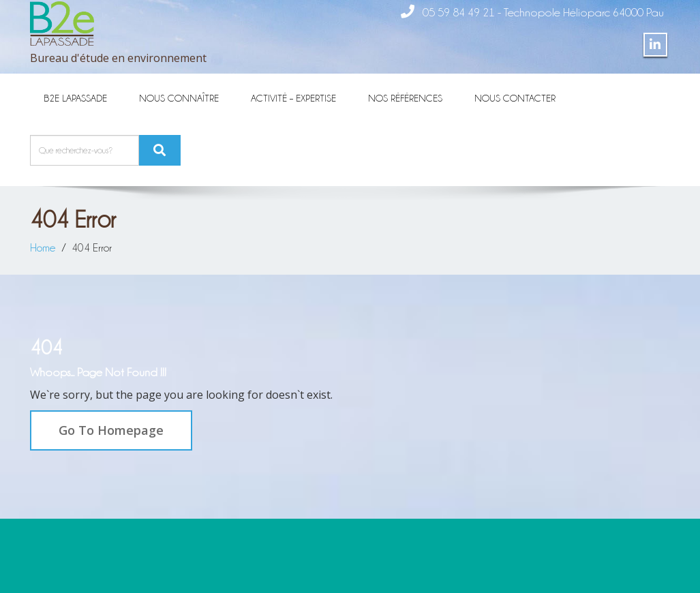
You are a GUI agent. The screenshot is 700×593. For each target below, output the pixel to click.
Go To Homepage (111, 430)
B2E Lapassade (75, 97)
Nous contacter (515, 97)
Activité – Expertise (293, 97)
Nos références (405, 97)
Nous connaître (179, 97)
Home (43, 247)
